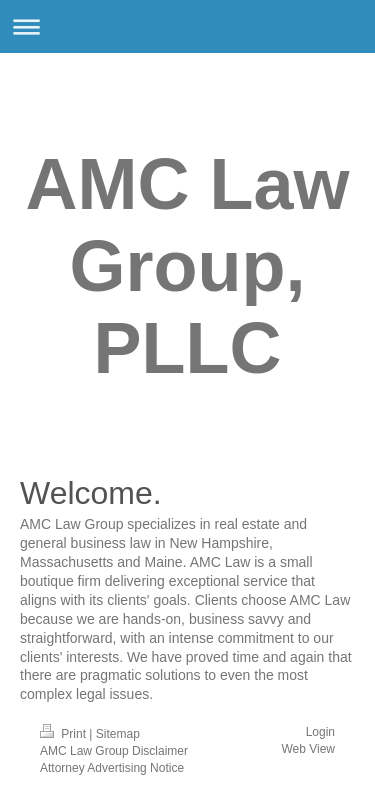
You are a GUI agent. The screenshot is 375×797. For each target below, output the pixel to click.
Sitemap (118, 734)
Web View (308, 749)
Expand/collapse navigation (187, 26)
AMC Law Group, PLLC (188, 266)
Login (320, 732)
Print (64, 734)
